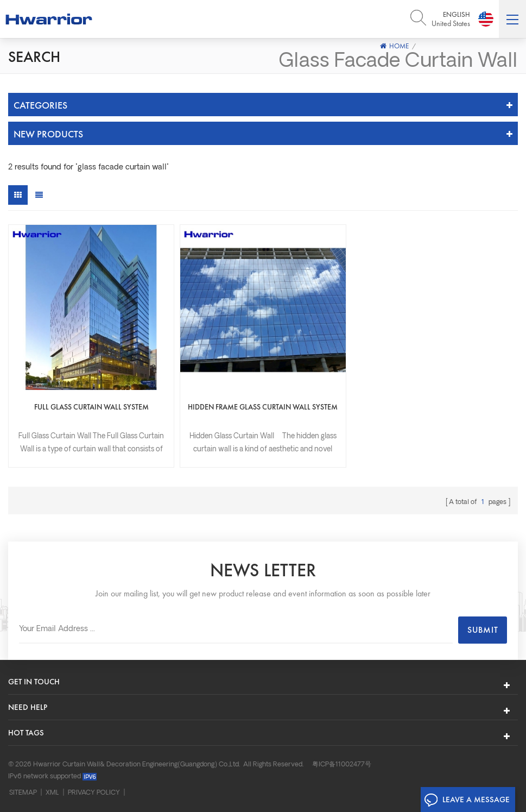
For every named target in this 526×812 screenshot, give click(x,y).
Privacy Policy (94, 793)
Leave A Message (467, 800)
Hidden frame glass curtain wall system (263, 407)
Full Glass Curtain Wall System (91, 407)
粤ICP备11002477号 (342, 765)
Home (394, 46)
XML (52, 793)
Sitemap (23, 793)
